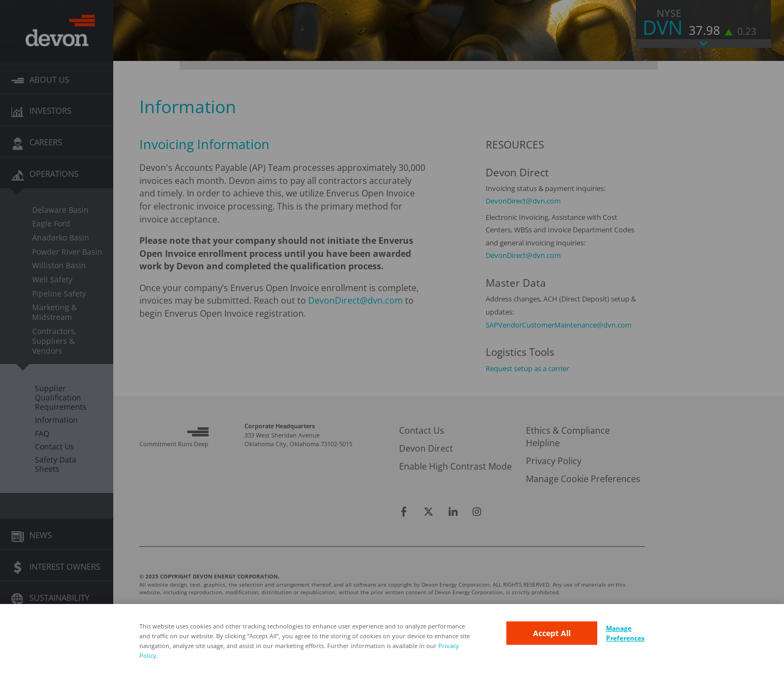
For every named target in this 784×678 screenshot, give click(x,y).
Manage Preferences (625, 633)
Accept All (552, 633)
